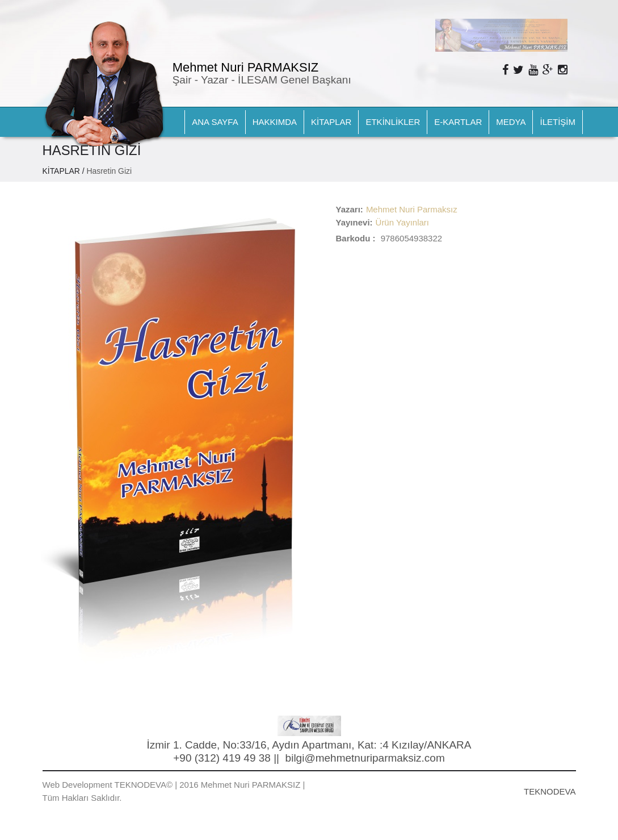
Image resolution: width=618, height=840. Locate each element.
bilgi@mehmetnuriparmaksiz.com (365, 758)
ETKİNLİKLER (393, 122)
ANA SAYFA (215, 122)
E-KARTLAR (458, 122)
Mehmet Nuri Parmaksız (412, 209)
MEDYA (511, 122)
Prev (449, 28)
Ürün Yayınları (403, 222)
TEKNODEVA (550, 791)
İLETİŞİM (558, 122)
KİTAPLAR (331, 122)
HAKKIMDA (275, 122)
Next (466, 28)
